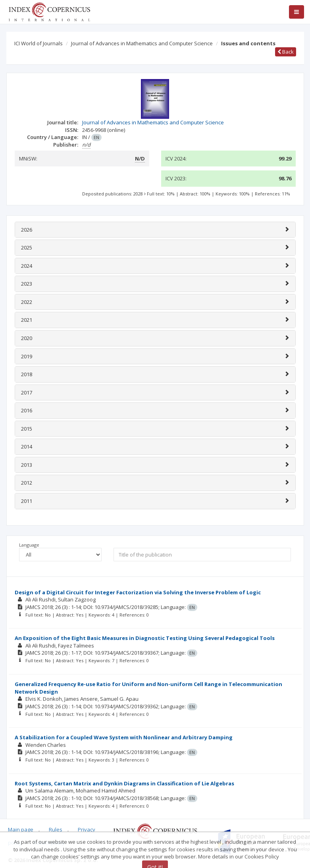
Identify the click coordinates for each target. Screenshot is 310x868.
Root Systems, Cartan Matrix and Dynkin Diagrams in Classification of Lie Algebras (124, 783)
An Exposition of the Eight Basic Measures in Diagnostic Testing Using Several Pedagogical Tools (145, 638)
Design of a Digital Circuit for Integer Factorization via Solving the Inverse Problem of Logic (138, 592)
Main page (21, 829)
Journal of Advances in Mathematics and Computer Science (142, 43)
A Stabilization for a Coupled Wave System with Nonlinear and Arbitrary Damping (124, 737)
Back (286, 52)
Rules (56, 829)
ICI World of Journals (39, 43)
